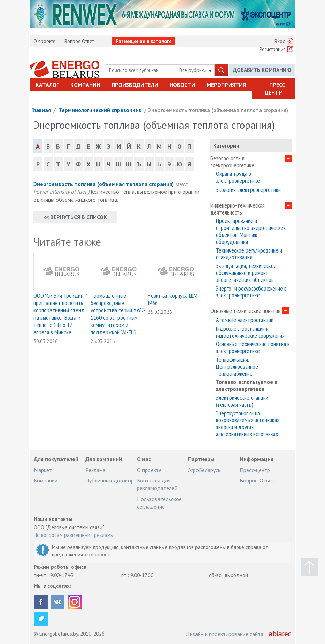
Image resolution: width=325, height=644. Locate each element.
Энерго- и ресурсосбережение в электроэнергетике (251, 292)
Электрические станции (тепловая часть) (242, 401)
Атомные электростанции (245, 320)
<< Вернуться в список (75, 217)
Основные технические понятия (245, 311)
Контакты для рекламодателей (157, 484)
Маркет (43, 470)
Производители (135, 85)
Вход (280, 41)
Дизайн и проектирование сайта (225, 634)
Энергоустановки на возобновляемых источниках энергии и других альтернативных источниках (248, 424)
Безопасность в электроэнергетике (232, 162)
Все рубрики (196, 70)
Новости (182, 85)
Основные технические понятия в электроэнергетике (253, 347)
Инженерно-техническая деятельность (238, 209)
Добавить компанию (262, 70)
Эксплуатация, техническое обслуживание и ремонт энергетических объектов (246, 273)
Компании (85, 85)
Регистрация (273, 49)
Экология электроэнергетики (248, 190)
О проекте (45, 41)
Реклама (95, 470)
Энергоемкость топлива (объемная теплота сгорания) (218, 110)
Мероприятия (226, 85)
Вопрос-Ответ (79, 41)
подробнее (98, 555)
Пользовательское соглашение (159, 503)
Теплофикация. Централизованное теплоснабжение (237, 366)
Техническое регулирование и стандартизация (249, 254)
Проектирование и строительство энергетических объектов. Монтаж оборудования (251, 231)
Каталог (47, 85)
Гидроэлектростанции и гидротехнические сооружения (250, 332)
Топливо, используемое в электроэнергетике (247, 385)
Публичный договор (110, 480)
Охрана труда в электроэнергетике (238, 177)
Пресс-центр (276, 89)
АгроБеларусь (204, 470)
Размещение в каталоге (144, 41)
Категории (226, 146)
